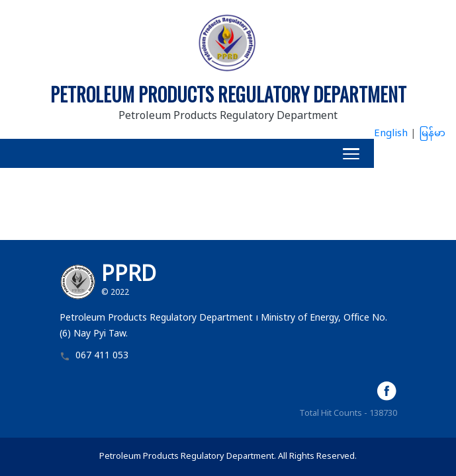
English (391, 134)
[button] (187, 153)
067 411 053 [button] (102, 357)
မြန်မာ (432, 134)
